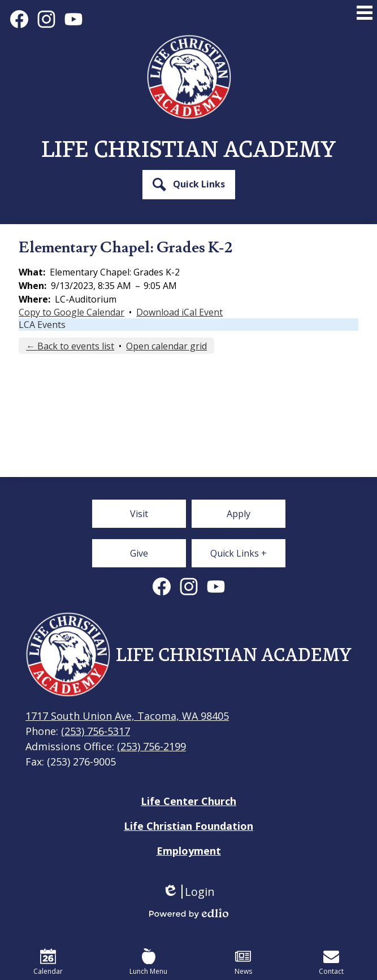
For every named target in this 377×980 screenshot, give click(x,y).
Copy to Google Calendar (71, 312)
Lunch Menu (148, 962)
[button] (189, 185)
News (243, 962)
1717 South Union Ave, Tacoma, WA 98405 (127, 716)
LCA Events (42, 325)
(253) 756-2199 (151, 746)
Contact (331, 962)
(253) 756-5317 (96, 731)
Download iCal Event (179, 312)
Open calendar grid (166, 346)
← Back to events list (70, 346)
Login (188, 892)
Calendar (48, 962)
